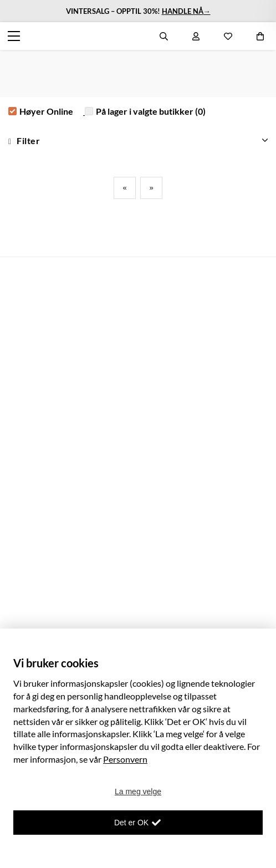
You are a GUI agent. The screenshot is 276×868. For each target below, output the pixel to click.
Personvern (125, 759)
